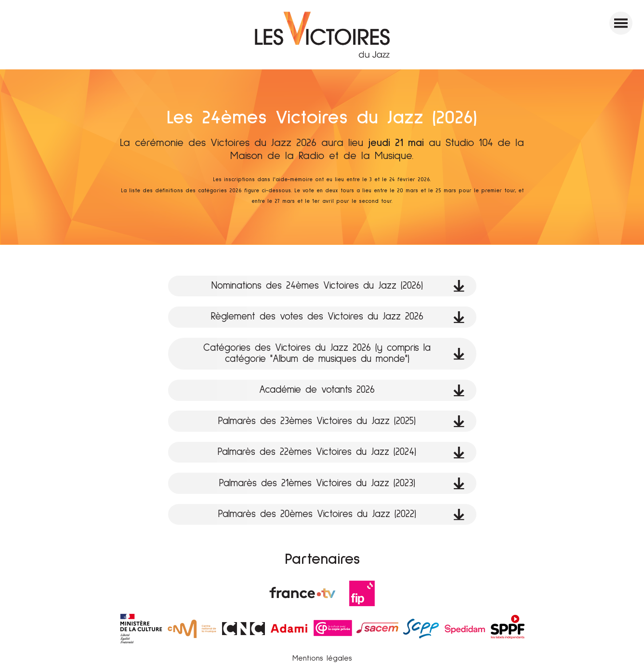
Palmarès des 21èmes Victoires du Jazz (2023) (342, 484)
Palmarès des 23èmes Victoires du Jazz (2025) (341, 421)
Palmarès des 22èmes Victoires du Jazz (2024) (341, 452)
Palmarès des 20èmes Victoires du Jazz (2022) (342, 514)
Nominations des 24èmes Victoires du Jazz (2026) (338, 286)
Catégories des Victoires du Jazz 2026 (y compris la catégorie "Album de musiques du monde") (334, 353)
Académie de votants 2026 (362, 390)
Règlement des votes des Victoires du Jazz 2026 (338, 317)
